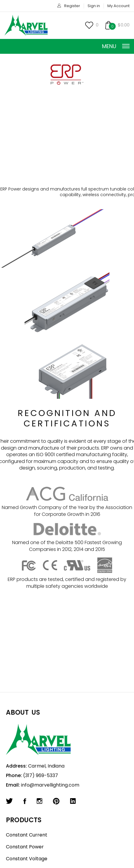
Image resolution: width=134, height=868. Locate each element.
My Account (118, 6)
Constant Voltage (27, 859)
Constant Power (25, 847)
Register (72, 6)
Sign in (94, 6)
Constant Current (27, 835)
